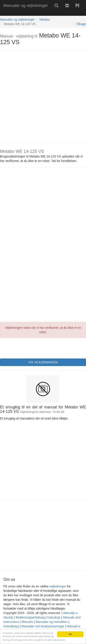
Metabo (45, 20)
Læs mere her (59, 640)
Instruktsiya (11, 626)
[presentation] (34, 348)
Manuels (27, 622)
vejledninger (58, 586)
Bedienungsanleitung (30, 617)
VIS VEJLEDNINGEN (43, 362)
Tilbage (81, 24)
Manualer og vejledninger (26, 6)
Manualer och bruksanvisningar (43, 626)
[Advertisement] (41, 96)
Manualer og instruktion (52, 622)
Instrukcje (54, 617)
